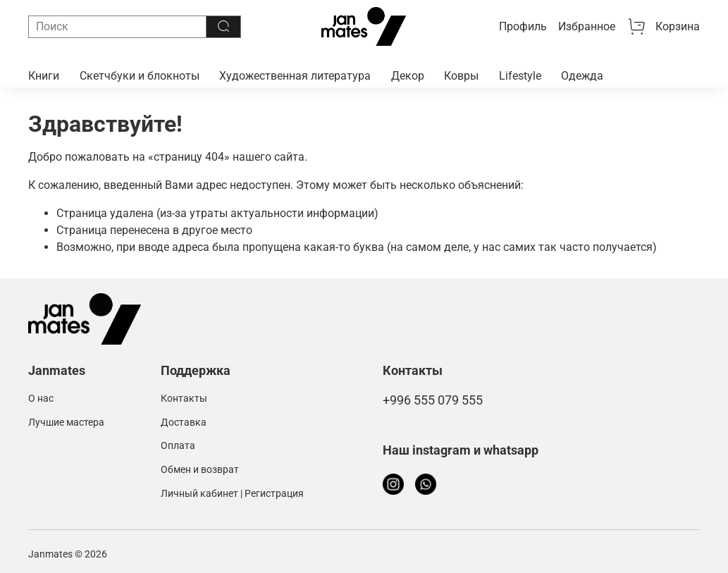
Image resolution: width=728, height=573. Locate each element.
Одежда (582, 76)
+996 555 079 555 (433, 400)
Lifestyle (520, 76)
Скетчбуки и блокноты (140, 76)
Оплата (178, 446)
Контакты (184, 399)
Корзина (663, 27)
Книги (44, 76)
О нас (41, 399)
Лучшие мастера (66, 423)
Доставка (184, 423)
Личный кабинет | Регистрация (232, 494)
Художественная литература (295, 76)
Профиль (523, 26)
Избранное (587, 26)
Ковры (461, 76)
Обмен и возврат (200, 470)
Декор (408, 76)
